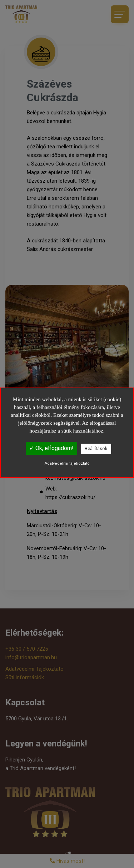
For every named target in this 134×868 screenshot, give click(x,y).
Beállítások (96, 448)
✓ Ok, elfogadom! (51, 448)
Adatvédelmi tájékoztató (67, 463)
